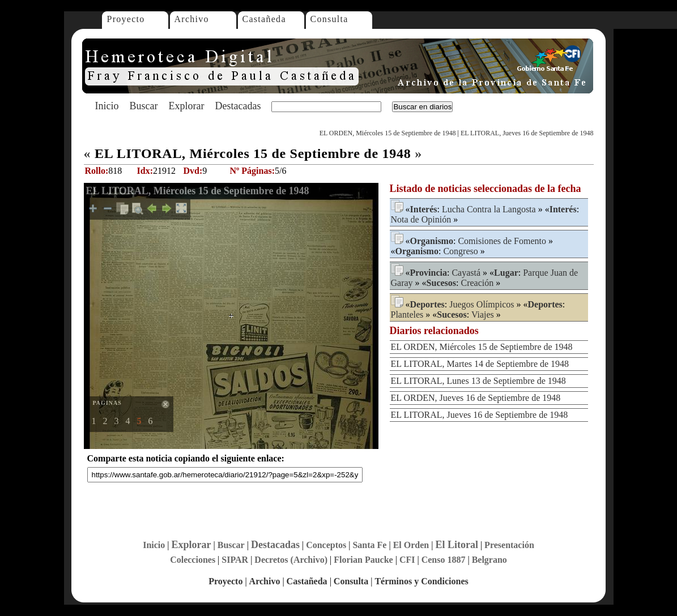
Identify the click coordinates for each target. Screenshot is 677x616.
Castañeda (264, 19)
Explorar (186, 106)
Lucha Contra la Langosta (489, 209)
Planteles (407, 315)
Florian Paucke (363, 560)
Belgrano (489, 560)
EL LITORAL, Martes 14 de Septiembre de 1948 (480, 364)
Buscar (144, 106)
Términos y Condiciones (421, 581)
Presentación (509, 545)
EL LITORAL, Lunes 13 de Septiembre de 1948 (478, 381)
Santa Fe (369, 545)
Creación (478, 283)
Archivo (192, 19)
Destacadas (238, 106)
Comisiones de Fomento (502, 241)
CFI (407, 560)
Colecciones (193, 560)
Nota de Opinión (421, 219)
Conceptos (326, 545)
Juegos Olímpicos (482, 304)
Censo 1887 (444, 560)
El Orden (411, 545)
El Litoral (457, 545)
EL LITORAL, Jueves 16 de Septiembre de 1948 (527, 133)
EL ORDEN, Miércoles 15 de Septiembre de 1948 (388, 133)
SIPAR (235, 560)
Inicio (107, 106)
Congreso (460, 251)
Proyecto (126, 19)
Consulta (329, 19)
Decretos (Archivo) (291, 560)
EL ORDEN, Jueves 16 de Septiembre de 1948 (476, 398)
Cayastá (466, 273)
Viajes (483, 315)
